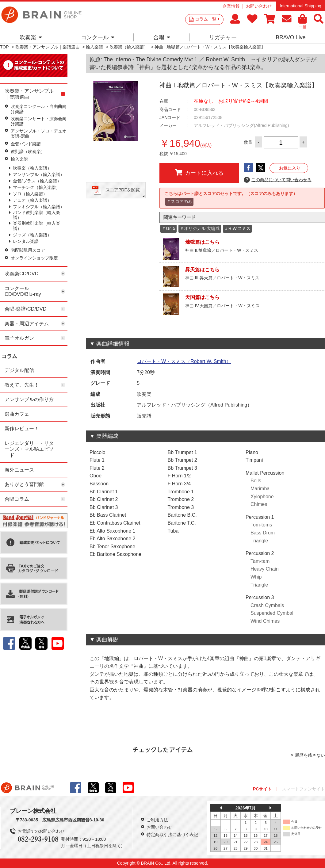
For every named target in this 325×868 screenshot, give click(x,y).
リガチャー (223, 37)
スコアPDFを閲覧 (123, 190)
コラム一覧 (207, 19)
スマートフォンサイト (304, 789)
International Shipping (300, 6)
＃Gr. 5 (168, 228)
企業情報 (231, 6)
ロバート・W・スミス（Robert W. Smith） (184, 361)
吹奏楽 (31, 37)
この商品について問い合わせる (278, 180)
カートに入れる (199, 173)
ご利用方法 (157, 820)
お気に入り (290, 168)
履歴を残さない (310, 755)
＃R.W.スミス (237, 228)
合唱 (162, 37)
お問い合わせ (259, 6)
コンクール (98, 37)
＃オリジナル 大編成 (200, 228)
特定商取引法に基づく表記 (172, 835)
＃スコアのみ (179, 201)
